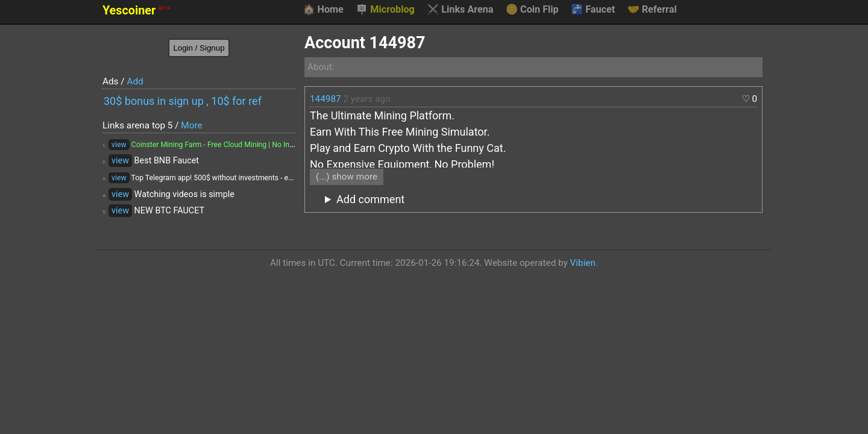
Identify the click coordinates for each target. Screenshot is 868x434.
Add (135, 81)
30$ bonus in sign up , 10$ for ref (183, 101)
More (191, 125)
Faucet (593, 10)
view (119, 145)
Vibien (583, 263)
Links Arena (460, 10)
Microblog (385, 10)
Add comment (370, 199)
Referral (652, 10)
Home (323, 10)
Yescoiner (136, 11)
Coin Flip (532, 10)
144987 (325, 99)
